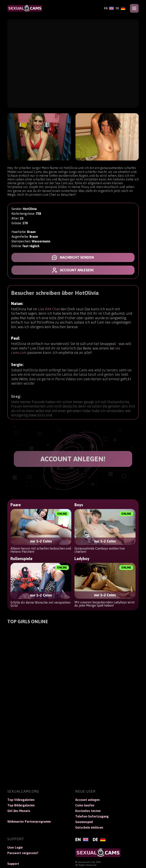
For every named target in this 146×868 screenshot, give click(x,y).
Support (13, 864)
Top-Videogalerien (21, 800)
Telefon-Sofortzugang (92, 816)
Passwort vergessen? (23, 853)
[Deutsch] (121, 8)
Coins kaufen (85, 805)
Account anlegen (87, 800)
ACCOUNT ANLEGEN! (73, 459)
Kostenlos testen (88, 811)
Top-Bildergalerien (21, 805)
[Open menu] (134, 8)
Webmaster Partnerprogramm (29, 821)
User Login (15, 847)
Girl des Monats (19, 811)
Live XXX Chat (49, 313)
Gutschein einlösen (89, 827)
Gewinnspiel (84, 822)
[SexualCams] (25, 8)
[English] (109, 8)
